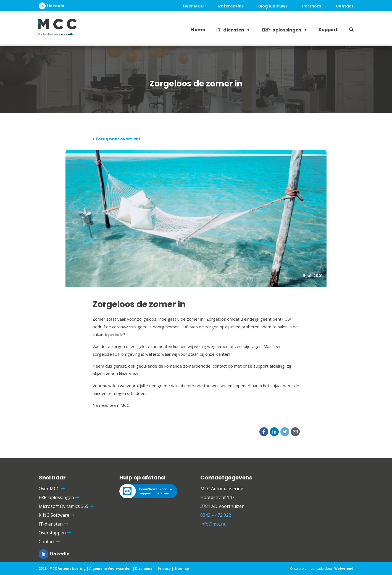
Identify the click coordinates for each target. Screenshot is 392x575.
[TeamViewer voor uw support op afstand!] (148, 491)
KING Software (54, 515)
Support (328, 30)
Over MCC (193, 6)
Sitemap (182, 569)
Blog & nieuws (273, 6)
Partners (312, 6)
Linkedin (56, 6)
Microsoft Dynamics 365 (64, 506)
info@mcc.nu (213, 524)
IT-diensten (230, 30)
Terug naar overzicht (117, 139)
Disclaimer (145, 569)
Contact (344, 6)
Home (198, 30)
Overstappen (52, 533)
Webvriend (344, 569)
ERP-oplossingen (281, 30)
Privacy (164, 569)
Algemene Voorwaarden (110, 569)
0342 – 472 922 (216, 515)
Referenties (231, 6)
